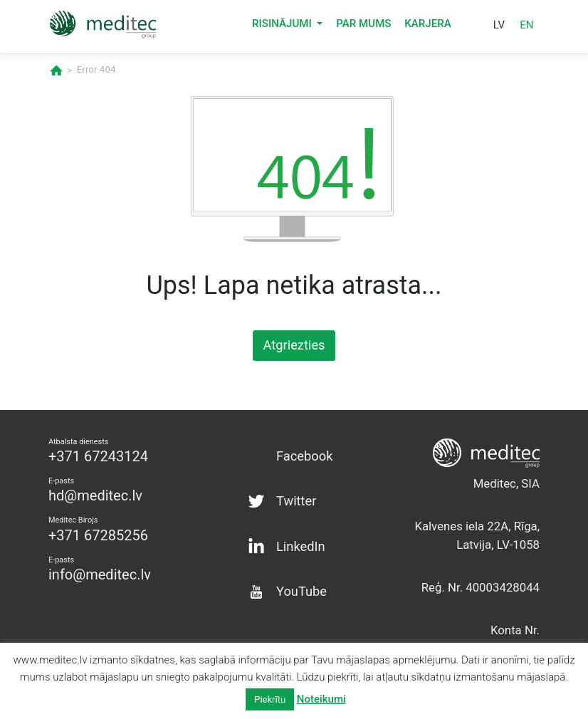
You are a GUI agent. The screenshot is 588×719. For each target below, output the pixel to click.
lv (499, 30)
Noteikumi (321, 699)
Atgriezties (294, 344)
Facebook (302, 451)
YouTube (299, 578)
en (526, 30)
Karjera (428, 29)
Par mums (363, 29)
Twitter (295, 493)
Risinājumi (283, 29)
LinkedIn (299, 535)
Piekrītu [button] (270, 699)
